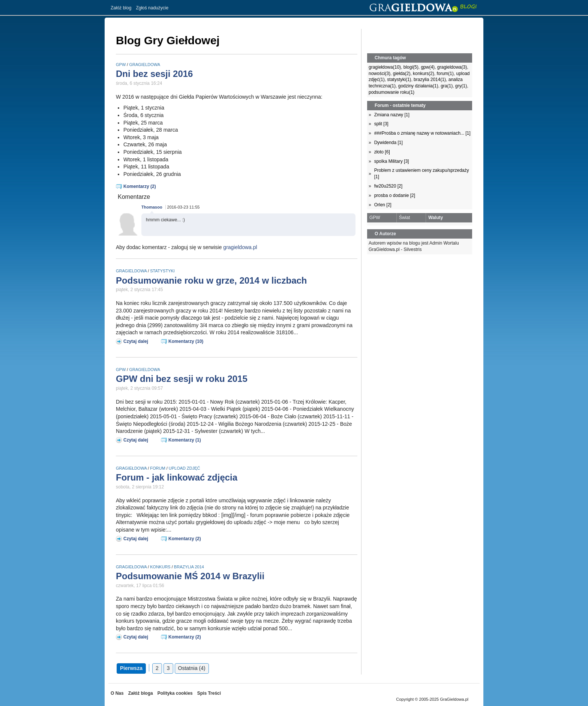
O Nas (117, 693)
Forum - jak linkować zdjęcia (177, 477)
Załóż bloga (141, 693)
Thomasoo (152, 207)
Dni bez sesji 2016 (154, 74)
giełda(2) (402, 74)
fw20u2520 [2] (388, 186)
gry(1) (461, 86)
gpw (121, 65)
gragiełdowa (131, 468)
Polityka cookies (175, 693)
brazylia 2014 (189, 567)
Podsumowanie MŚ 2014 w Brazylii (190, 576)
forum (157, 468)
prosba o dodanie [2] (395, 195)
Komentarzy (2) (140, 186)
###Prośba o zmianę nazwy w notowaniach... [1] (422, 133)
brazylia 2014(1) (430, 80)
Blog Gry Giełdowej (168, 40)
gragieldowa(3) (452, 67)
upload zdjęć (184, 468)
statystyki (162, 271)
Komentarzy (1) (185, 440)
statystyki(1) (399, 80)
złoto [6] (382, 152)
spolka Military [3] (392, 161)
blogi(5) (411, 67)
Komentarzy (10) (186, 341)
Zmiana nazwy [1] (392, 115)
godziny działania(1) (418, 86)
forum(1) (445, 74)
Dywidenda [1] (388, 143)
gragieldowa (145, 65)
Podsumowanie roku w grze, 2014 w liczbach (211, 280)
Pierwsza (131, 668)
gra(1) (447, 86)
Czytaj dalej (136, 341)
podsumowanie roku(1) (391, 92)
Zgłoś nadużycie (152, 8)
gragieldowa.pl (240, 247)
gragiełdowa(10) (385, 67)
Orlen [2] (383, 205)
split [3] (381, 124)
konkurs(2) (424, 74)
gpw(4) (428, 67)
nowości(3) (379, 74)
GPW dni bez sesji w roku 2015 (182, 379)
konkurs (160, 567)
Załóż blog (121, 8)
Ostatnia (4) (192, 668)
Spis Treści (209, 693)
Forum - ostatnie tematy (400, 105)
